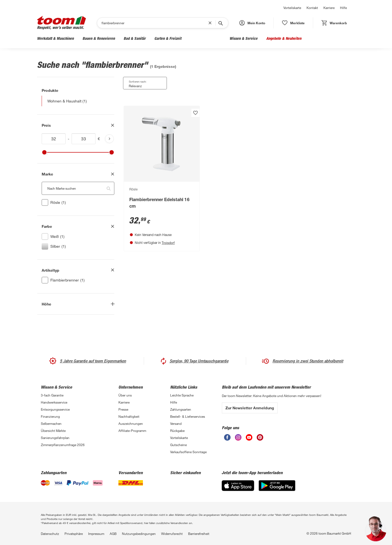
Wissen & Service (244, 38)
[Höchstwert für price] (84, 139)
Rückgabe (177, 431)
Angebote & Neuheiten (284, 38)
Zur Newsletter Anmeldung (250, 408)
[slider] (44, 152)
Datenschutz (50, 534)
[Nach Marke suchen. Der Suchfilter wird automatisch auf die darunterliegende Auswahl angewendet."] (78, 188)
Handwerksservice (54, 402)
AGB (113, 534)
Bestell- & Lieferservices (188, 416)
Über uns (125, 395)
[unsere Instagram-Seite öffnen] (238, 437)
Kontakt (312, 8)
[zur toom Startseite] (62, 23)
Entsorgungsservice (55, 409)
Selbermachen (51, 423)
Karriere (329, 8)
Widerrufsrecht (172, 534)
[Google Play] (277, 486)
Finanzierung (50, 416)
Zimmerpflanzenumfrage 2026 (63, 445)
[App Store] (238, 486)
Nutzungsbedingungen (139, 534)
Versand (176, 423)
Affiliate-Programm (132, 431)
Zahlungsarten (181, 409)
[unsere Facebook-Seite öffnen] (227, 437)
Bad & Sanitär (135, 38)
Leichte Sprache (182, 395)
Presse (123, 409)
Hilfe (343, 8)
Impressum (96, 534)
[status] (293, 23)
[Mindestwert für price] (54, 139)
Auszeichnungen (131, 423)
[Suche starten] (220, 23)
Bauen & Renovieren (99, 38)
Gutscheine (178, 445)
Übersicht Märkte (53, 431)
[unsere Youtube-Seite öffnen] (249, 437)
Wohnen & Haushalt (205, 38)
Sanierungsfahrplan (55, 438)
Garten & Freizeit (168, 38)
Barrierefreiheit (199, 534)
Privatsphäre (74, 534)
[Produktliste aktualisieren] (109, 139)
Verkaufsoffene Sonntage (188, 452)
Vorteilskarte (292, 8)
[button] (252, 23)
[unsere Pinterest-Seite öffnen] (260, 437)
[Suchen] (155, 23)
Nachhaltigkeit (129, 416)
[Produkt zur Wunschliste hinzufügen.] (195, 113)
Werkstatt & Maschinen (55, 38)
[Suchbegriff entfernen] (211, 23)
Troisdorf (168, 243)
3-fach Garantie (52, 395)
